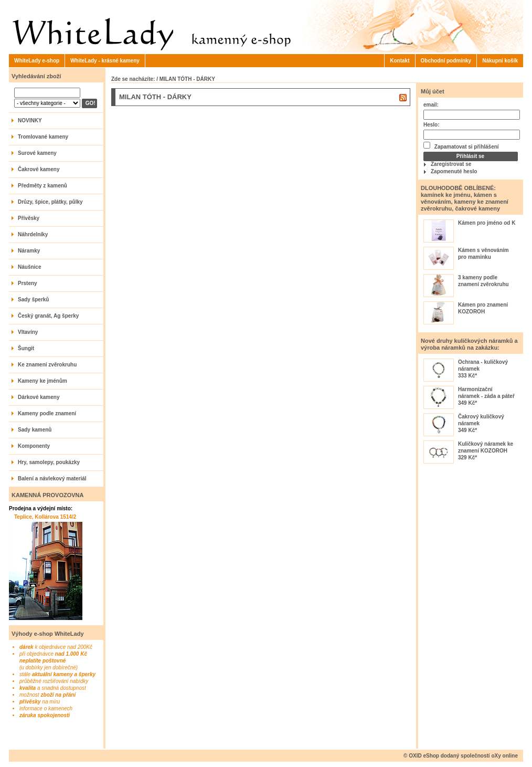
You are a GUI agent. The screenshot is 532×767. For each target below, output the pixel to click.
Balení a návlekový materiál (52, 479)
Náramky (29, 251)
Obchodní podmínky (446, 61)
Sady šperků (33, 300)
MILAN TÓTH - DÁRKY (187, 79)
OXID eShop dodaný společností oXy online (463, 756)
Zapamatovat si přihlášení (461, 146)
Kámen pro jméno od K (487, 223)
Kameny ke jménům (42, 381)
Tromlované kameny (43, 137)
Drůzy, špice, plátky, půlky (50, 202)
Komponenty (34, 446)
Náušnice (29, 267)
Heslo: (432, 125)
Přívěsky (29, 218)
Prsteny (28, 283)
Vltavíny (28, 332)
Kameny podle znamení (47, 413)
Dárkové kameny (39, 397)
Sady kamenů (35, 430)
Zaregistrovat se (451, 164)
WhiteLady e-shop (37, 61)
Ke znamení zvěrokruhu (47, 365)
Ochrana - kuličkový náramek (483, 365)
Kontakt (400, 61)
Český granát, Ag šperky (48, 316)
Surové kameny (37, 153)
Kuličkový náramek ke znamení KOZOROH (486, 447)
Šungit (26, 348)
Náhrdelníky (33, 234)
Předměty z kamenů (42, 186)
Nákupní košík (500, 61)
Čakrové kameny (39, 169)
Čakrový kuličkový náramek (481, 420)
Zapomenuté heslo (454, 171)
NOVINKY (30, 120)
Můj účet (433, 91)
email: (431, 105)
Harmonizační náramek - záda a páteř (486, 393)
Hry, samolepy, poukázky (49, 462)
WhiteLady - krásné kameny (105, 61)
